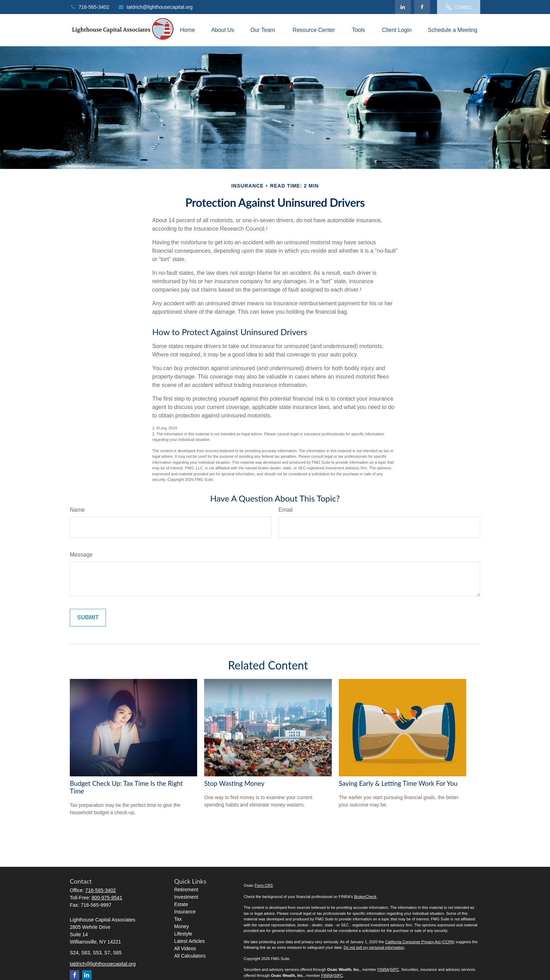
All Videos (185, 948)
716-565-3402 (89, 7)
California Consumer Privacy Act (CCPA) (420, 942)
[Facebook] (422, 7)
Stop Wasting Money (234, 783)
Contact (459, 7)
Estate (181, 904)
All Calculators (190, 956)
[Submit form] (88, 618)
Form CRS (264, 885)
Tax (178, 919)
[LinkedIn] (403, 7)
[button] (187, 30)
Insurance (185, 912)
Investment (186, 897)
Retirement (186, 890)
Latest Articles (190, 941)
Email (286, 510)
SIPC (395, 969)
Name (77, 510)
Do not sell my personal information (374, 947)
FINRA (383, 969)
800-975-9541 (107, 898)
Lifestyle (183, 934)
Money (182, 926)
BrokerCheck (365, 897)
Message (81, 555)
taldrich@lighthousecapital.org (155, 7)
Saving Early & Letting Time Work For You (398, 783)
